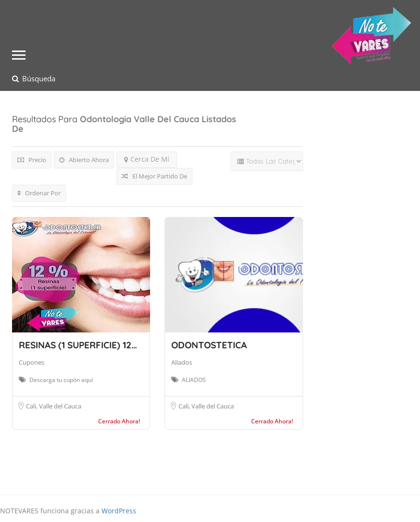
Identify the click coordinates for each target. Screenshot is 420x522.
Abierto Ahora (84, 160)
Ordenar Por (39, 193)
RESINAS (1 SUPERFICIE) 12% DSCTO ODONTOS (119, 345)
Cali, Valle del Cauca (54, 406)
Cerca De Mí (147, 159)
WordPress (119, 511)
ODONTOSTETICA (209, 345)
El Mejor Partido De (154, 176)
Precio (32, 160)
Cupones (32, 362)
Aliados (182, 362)
